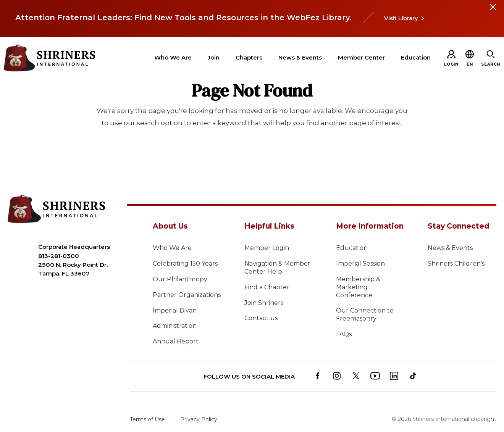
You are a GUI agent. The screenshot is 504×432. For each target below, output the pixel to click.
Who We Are (172, 248)
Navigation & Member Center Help (277, 268)
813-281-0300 (59, 256)
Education (352, 248)
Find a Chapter (267, 287)
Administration (175, 326)
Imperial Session (360, 264)
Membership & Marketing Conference (358, 287)
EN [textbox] (470, 64)
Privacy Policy (199, 419)
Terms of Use (147, 419)
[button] (470, 64)
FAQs (344, 334)
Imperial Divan (175, 310)
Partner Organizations (187, 295)
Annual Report (176, 341)
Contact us (261, 318)
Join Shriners (264, 303)
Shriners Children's (456, 264)
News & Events (450, 248)
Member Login (267, 248)
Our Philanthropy (180, 279)
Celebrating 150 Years (185, 264)
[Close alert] (493, 11)
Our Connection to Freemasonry (365, 314)
